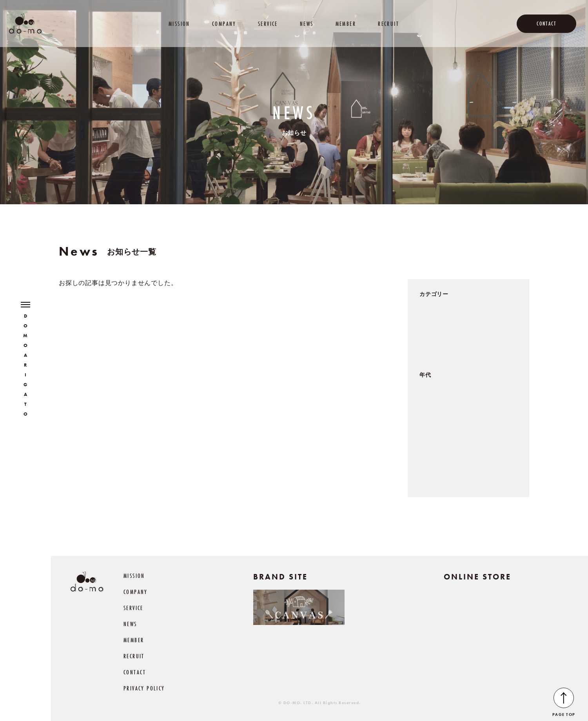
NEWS (307, 24)
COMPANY (224, 24)
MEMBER (346, 24)
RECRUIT (388, 24)
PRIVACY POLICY (144, 688)
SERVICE (268, 24)
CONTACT (547, 24)
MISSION (179, 24)
